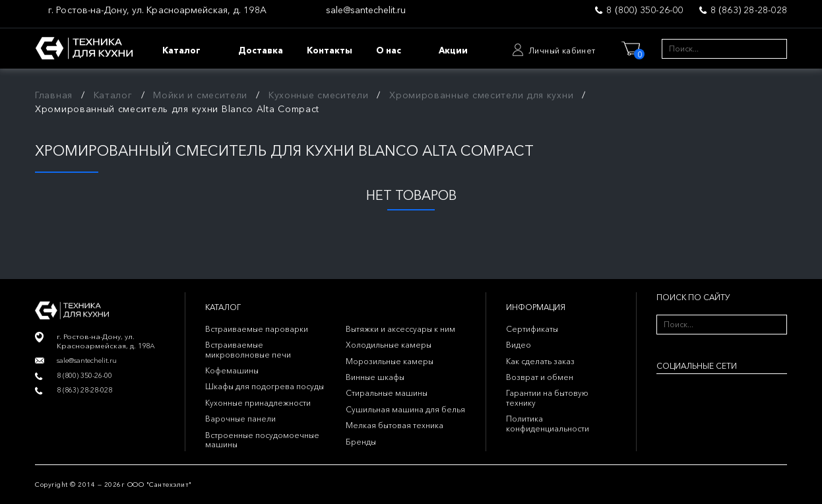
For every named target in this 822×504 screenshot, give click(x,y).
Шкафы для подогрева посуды (265, 386)
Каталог (113, 95)
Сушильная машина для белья (405, 409)
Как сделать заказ (540, 361)
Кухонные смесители (319, 95)
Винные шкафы (375, 377)
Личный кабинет (562, 50)
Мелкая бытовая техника (395, 425)
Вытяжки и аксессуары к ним (400, 329)
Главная (54, 95)
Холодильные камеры (389, 345)
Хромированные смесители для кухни (481, 95)
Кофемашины (232, 370)
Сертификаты (532, 329)
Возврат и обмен (540, 377)
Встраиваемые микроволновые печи (248, 349)
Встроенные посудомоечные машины (262, 440)
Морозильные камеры (390, 361)
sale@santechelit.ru (366, 10)
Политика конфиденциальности (548, 423)
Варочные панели (240, 419)
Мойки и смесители (200, 95)
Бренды (361, 442)
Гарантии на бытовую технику (547, 397)
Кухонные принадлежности (258, 403)
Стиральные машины (387, 393)
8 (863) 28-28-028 (749, 10)
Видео (519, 345)
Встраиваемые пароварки (257, 329)
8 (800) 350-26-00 (645, 10)
